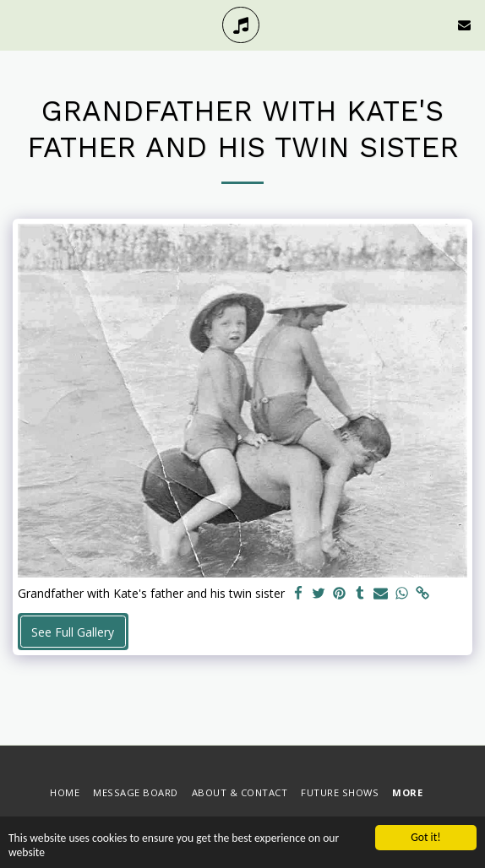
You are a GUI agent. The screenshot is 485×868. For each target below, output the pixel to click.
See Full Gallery (73, 632)
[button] (19, 24)
